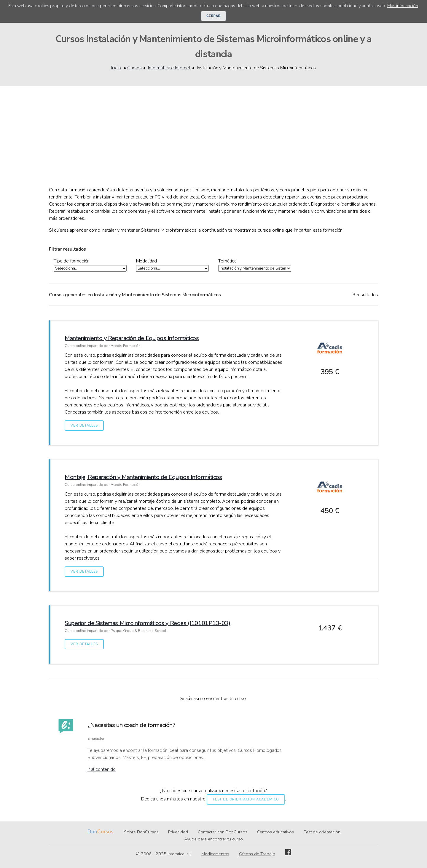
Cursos (134, 68)
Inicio (116, 68)
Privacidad (178, 832)
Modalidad (147, 261)
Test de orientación (322, 832)
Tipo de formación (72, 261)
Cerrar (213, 16)
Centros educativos (275, 832)
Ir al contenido (102, 769)
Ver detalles (84, 426)
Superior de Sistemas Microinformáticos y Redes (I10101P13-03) (148, 623)
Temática (227, 261)
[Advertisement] (213, 142)
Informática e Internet (169, 68)
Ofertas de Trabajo (257, 854)
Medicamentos (215, 854)
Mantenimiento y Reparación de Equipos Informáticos (132, 338)
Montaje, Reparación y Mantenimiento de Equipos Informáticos (143, 477)
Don (92, 832)
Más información (403, 6)
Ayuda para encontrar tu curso (213, 839)
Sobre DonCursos (141, 832)
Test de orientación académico (246, 799)
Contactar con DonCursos (223, 832)
